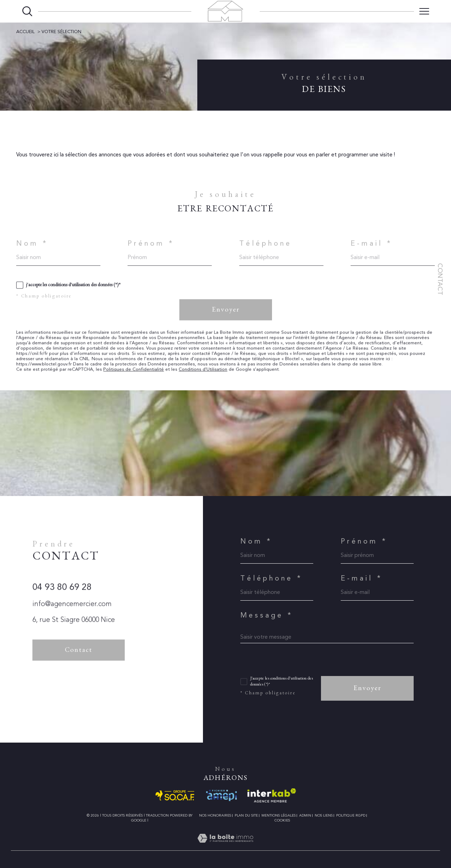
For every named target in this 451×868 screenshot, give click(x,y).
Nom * (32, 250)
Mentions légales (279, 815)
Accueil (25, 32)
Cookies (282, 820)
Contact (440, 279)
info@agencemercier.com (72, 611)
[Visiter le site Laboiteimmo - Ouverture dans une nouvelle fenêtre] (225, 847)
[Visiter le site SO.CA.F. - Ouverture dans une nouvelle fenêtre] (175, 795)
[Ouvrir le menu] (424, 11)
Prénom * (151, 250)
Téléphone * (271, 578)
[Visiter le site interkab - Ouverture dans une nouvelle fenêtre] (272, 795)
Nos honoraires (215, 815)
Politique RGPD (351, 815)
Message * (267, 615)
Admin (305, 815)
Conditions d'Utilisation (203, 376)
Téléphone (265, 250)
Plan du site (246, 815)
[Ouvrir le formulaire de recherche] (27, 11)
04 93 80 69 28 (62, 594)
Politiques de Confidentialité (134, 376)
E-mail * (372, 250)
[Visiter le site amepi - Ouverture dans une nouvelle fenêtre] (221, 795)
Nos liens (324, 815)
